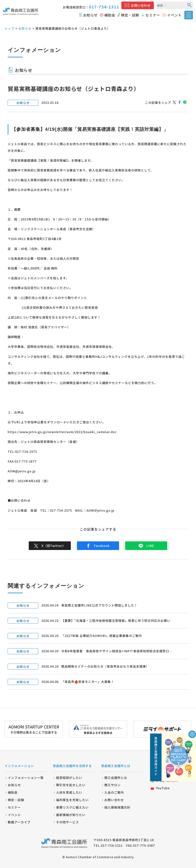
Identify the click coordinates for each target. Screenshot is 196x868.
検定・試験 (130, 15)
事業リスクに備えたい (72, 807)
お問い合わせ (141, 5)
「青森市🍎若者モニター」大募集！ (88, 682)
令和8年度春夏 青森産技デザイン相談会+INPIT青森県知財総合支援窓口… (117, 651)
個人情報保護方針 (117, 807)
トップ (9, 28)
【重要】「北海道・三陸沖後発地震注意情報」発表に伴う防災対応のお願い (116, 620)
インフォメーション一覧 (26, 778)
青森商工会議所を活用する (72, 766)
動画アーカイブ (19, 822)
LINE (146, 546)
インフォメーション (19, 766)
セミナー (153, 15)
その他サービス (67, 822)
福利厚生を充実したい (72, 800)
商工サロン (112, 785)
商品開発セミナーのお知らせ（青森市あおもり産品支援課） (105, 666)
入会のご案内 (114, 792)
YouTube (160, 788)
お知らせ (90, 15)
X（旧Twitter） (50, 546)
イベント (174, 15)
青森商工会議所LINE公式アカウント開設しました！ (99, 605)
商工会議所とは (116, 778)
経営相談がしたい (69, 778)
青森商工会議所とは (116, 766)
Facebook (98, 546)
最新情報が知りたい (71, 815)
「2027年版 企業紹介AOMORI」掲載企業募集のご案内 (102, 636)
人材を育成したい (69, 792)
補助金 (110, 15)
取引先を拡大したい (71, 785)
